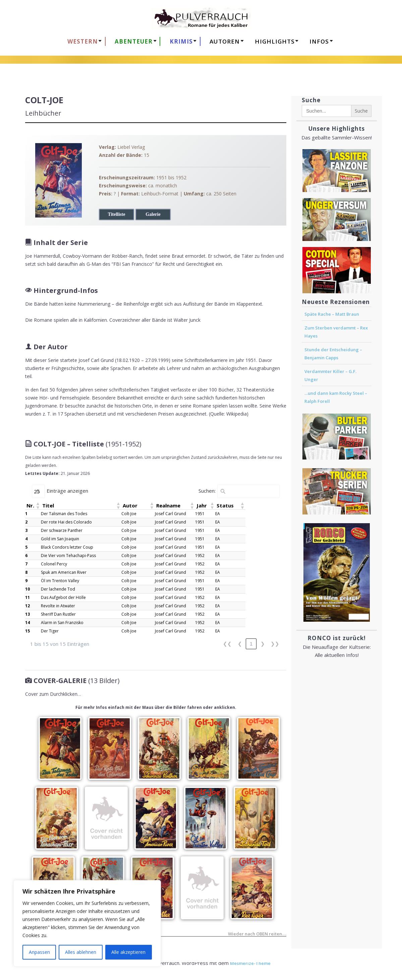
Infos (319, 41)
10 (27, 589)
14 (27, 623)
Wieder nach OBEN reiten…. (257, 935)
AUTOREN (225, 41)
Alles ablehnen (81, 952)
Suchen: (207, 491)
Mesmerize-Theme (250, 963)
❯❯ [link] (275, 644)
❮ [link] (240, 644)
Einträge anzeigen (67, 491)
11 (27, 597)
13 (27, 614)
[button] (38, 505)
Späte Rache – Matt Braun (332, 314)
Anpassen (39, 952)
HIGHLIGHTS (275, 41)
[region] (87, 923)
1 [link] (251, 644)
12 (27, 606)
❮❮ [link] (227, 644)
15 (27, 631)
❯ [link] (263, 644)
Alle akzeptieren (128, 952)
